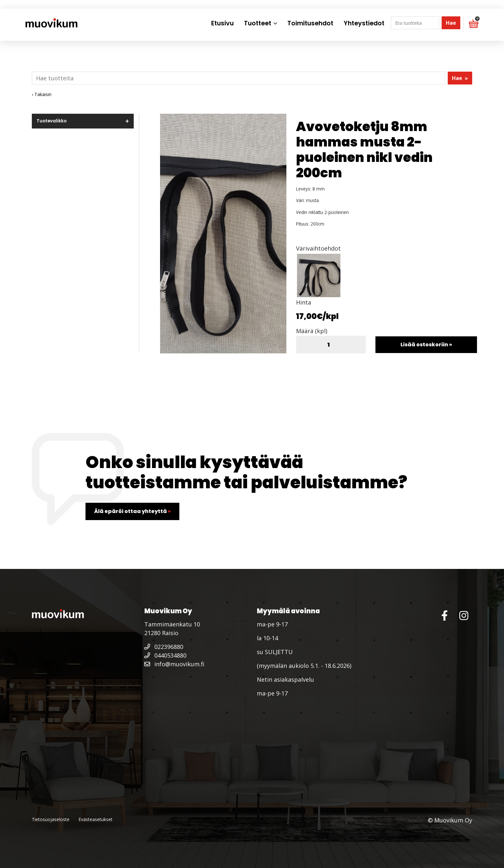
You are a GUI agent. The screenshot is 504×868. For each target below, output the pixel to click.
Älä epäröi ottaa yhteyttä (132, 511)
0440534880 (165, 655)
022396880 (164, 647)
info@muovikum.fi (174, 664)
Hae (451, 23)
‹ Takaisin (42, 94)
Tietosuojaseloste (51, 819)
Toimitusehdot (310, 23)
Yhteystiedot (364, 23)
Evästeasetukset (95, 819)
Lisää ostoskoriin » (426, 345)
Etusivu (222, 23)
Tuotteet (258, 23)
